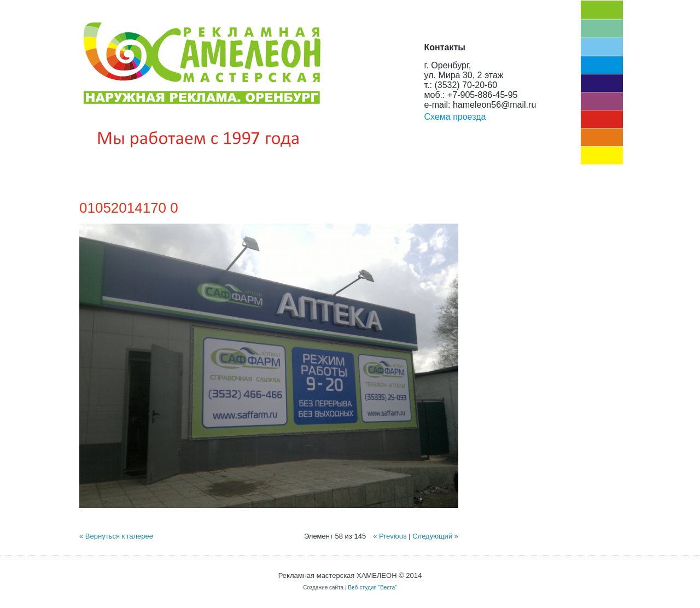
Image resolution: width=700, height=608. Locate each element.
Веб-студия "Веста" (372, 587)
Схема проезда (455, 117)
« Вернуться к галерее (116, 536)
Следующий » (435, 536)
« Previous (390, 536)
